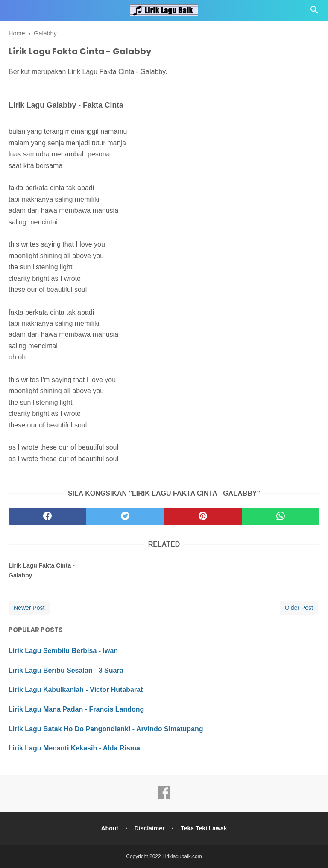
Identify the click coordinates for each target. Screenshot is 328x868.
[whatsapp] (281, 516)
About (109, 828)
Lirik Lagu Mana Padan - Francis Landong (76, 709)
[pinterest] (203, 516)
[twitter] (125, 516)
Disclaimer (150, 828)
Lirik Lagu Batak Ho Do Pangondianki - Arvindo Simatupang (106, 729)
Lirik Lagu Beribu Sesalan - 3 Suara (66, 670)
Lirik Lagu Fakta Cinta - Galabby (42, 570)
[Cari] (314, 12)
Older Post (299, 608)
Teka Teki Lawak (204, 828)
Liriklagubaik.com (182, 856)
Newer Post (29, 608)
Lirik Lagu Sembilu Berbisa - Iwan (63, 651)
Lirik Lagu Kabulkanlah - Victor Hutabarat (76, 690)
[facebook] (47, 516)
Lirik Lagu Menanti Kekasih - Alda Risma (74, 748)
